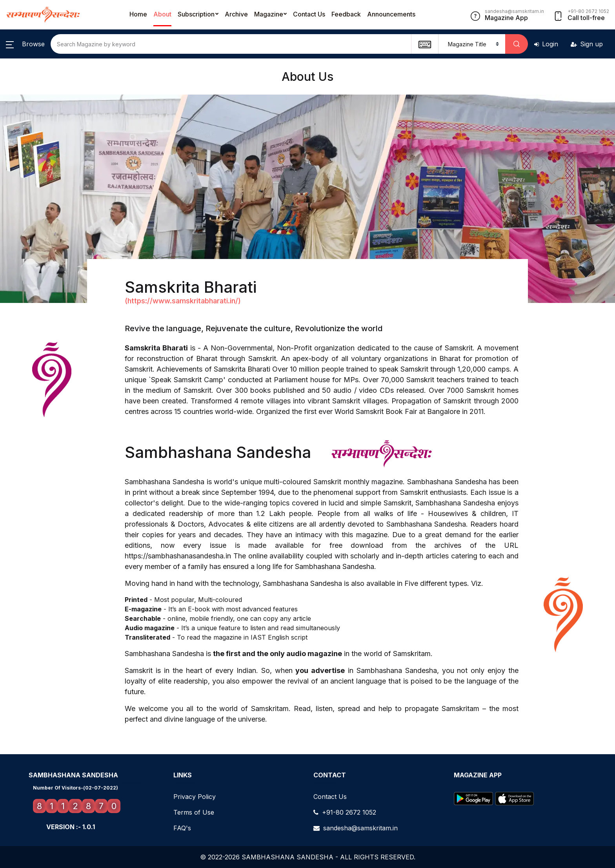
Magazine (269, 14)
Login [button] (546, 44)
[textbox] (425, 44)
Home (138, 14)
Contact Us (309, 14)
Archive (236, 14)
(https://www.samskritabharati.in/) (183, 301)
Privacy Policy (195, 797)
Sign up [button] (587, 44)
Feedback (346, 14)
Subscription (196, 14)
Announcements (391, 14)
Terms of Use (194, 812)
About (162, 14)
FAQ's (182, 828)
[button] (25, 44)
